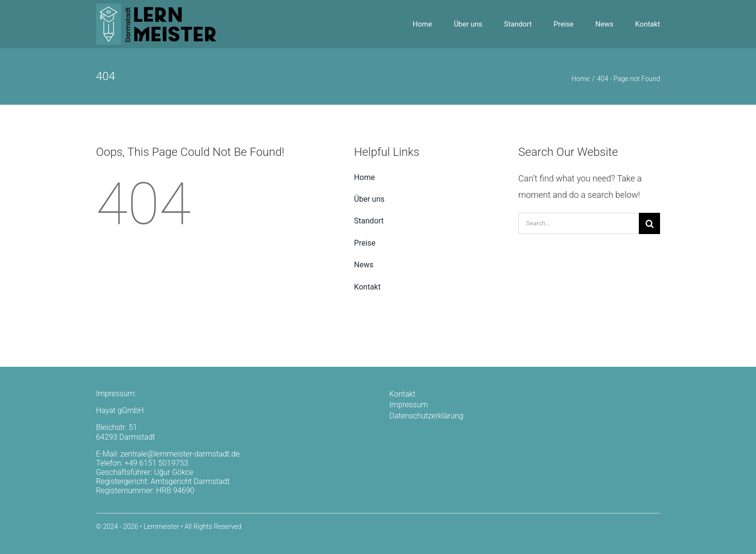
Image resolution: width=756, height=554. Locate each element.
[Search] (649, 223)
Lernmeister (161, 526)
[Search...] (579, 223)
